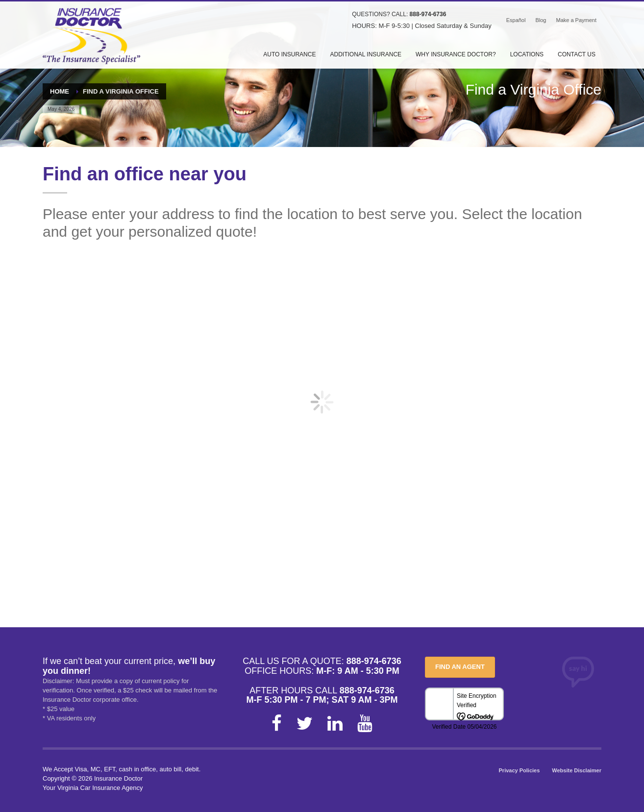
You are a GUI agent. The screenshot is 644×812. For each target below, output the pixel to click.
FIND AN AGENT (460, 667)
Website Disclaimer (577, 770)
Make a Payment (576, 20)
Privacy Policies (520, 770)
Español (516, 20)
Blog (541, 20)
